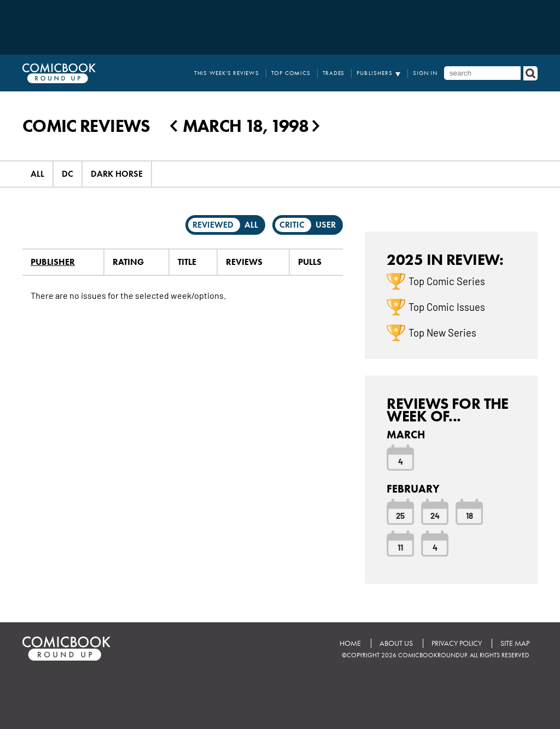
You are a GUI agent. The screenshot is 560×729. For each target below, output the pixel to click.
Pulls (310, 262)
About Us (396, 643)
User (326, 225)
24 (435, 515)
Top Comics (291, 73)
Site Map (515, 643)
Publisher (53, 262)
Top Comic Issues (447, 306)
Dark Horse (117, 174)
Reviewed (213, 225)
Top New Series (442, 332)
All (37, 174)
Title (187, 262)
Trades (334, 73)
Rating (128, 262)
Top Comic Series (447, 281)
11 (400, 547)
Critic (292, 225)
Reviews (244, 262)
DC (68, 174)
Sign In (425, 73)
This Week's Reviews (227, 73)
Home (350, 643)
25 (400, 515)
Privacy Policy (457, 643)
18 (469, 515)
